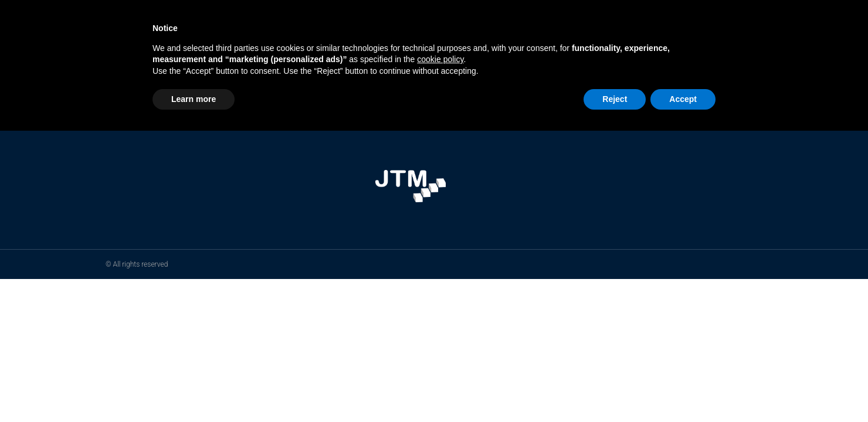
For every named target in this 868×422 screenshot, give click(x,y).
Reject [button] (615, 99)
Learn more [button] (194, 99)
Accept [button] (683, 99)
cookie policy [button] (440, 59)
